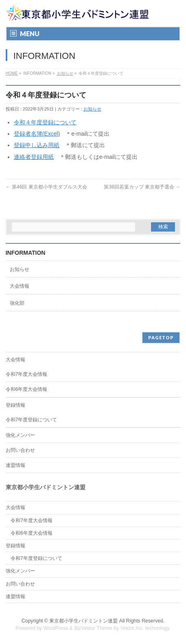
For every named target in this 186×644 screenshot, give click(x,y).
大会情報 (20, 286)
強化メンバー (20, 435)
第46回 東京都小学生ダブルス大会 (46, 187)
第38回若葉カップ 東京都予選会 (142, 187)
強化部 (17, 303)
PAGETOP (161, 337)
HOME (12, 73)
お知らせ (65, 73)
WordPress (56, 628)
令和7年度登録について (32, 420)
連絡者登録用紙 (34, 157)
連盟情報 (15, 465)
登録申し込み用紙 (37, 145)
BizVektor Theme (93, 628)
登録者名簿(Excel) (37, 134)
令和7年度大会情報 (27, 374)
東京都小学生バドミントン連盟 (83, 621)
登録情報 (15, 405)
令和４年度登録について (45, 122)
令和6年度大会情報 (27, 389)
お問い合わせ (20, 450)
